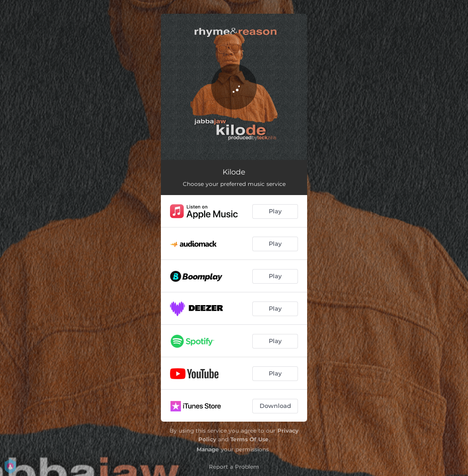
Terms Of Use (250, 439)
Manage (208, 449)
